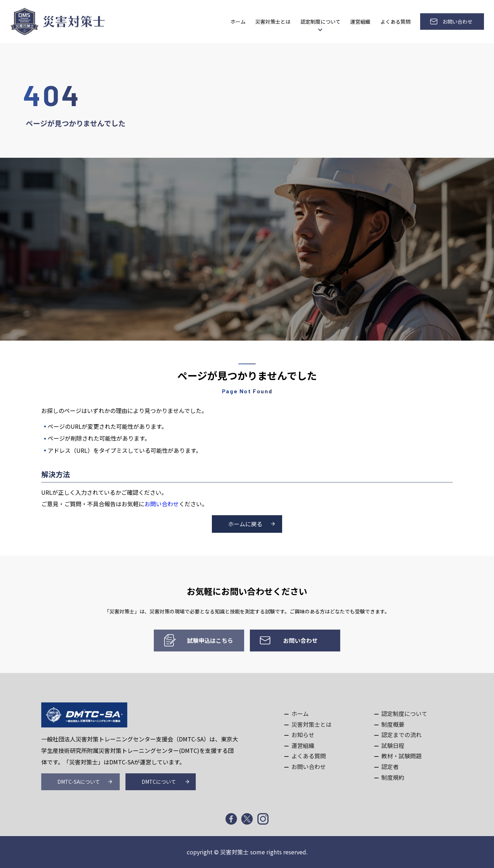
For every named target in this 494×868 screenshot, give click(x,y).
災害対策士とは (273, 22)
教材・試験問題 (402, 756)
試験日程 (393, 745)
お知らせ (303, 735)
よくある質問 (395, 22)
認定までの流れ (402, 735)
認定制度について (320, 22)
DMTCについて (159, 782)
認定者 (390, 767)
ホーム (238, 22)
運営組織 (360, 22)
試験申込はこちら (210, 640)
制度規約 (393, 777)
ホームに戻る (245, 524)
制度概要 (393, 724)
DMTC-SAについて (79, 782)
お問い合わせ (457, 22)
